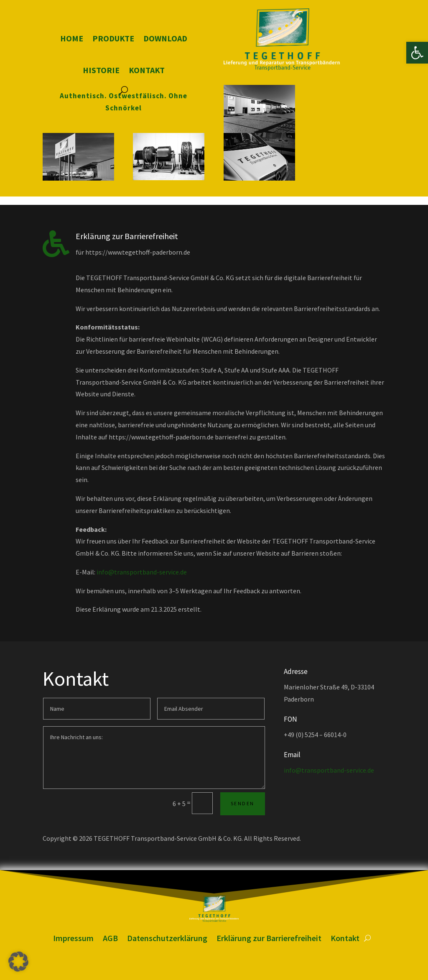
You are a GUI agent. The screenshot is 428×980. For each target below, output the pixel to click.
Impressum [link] (73, 938)
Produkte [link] (113, 38)
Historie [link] (101, 70)
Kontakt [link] (147, 70)
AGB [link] (110, 938)
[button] (18, 962)
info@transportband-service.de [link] (142, 572)
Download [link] (165, 38)
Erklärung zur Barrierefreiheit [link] (269, 938)
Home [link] (72, 38)
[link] (417, 53)
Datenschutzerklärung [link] (167, 938)
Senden (242, 803)
